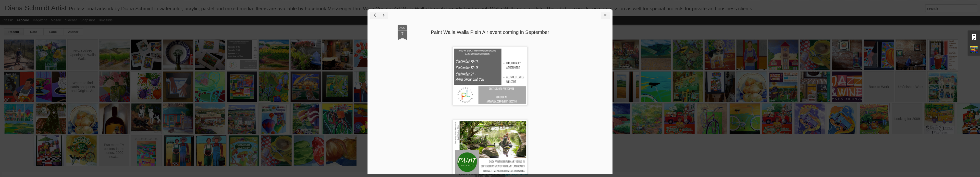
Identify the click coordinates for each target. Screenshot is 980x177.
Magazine (40, 20)
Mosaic (56, 20)
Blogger (505, 174)
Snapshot (88, 20)
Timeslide (105, 20)
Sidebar (71, 20)
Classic (8, 20)
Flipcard (23, 20)
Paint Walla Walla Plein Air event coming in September (490, 32)
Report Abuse (520, 174)
